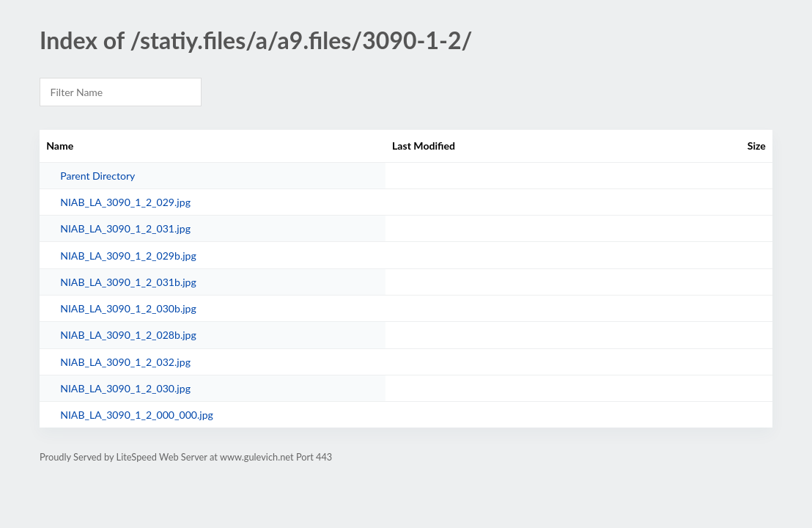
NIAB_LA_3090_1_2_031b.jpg (128, 282)
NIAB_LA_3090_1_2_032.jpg (125, 362)
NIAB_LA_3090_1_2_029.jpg (125, 202)
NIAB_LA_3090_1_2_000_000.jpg (137, 415)
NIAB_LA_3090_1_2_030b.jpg (128, 308)
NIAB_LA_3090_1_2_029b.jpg (128, 256)
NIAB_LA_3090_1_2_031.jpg (125, 228)
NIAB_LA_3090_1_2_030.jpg (125, 388)
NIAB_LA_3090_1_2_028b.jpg (128, 335)
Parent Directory (97, 176)
